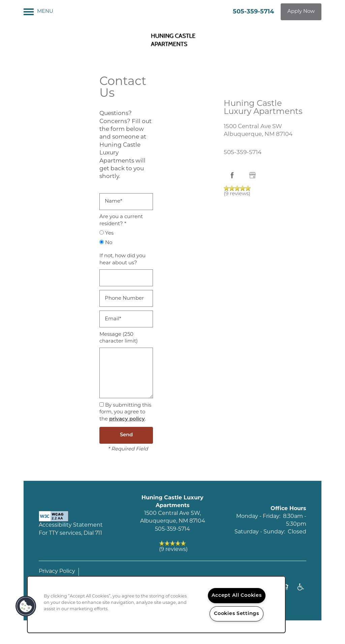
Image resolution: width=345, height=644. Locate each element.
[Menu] (38, 12)
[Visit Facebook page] (232, 175)
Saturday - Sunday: (260, 532)
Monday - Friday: (258, 517)
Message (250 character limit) (119, 338)
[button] (301, 12)
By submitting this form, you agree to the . (125, 412)
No (106, 243)
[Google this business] (252, 175)
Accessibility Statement (71, 525)
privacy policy (127, 419)
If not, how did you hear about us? (122, 260)
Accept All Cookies (237, 596)
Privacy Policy (57, 572)
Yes (106, 233)
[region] (156, 605)
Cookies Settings (237, 614)
